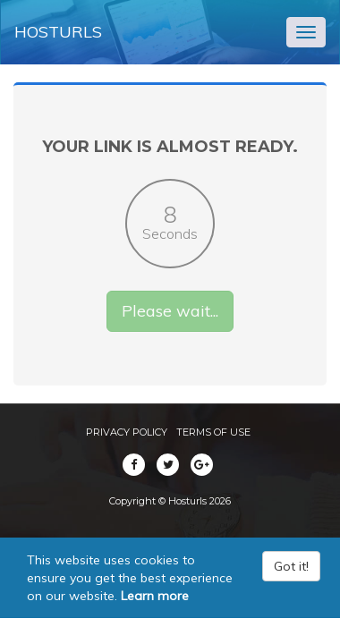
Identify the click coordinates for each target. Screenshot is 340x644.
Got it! (291, 566)
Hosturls (58, 32)
